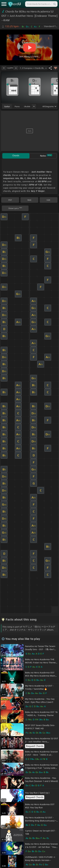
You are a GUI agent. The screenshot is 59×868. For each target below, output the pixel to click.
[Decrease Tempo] (4, 68)
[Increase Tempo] (16, 68)
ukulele (27, 106)
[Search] (54, 4)
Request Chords (35, 746)
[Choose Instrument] (34, 106)
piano (17, 106)
